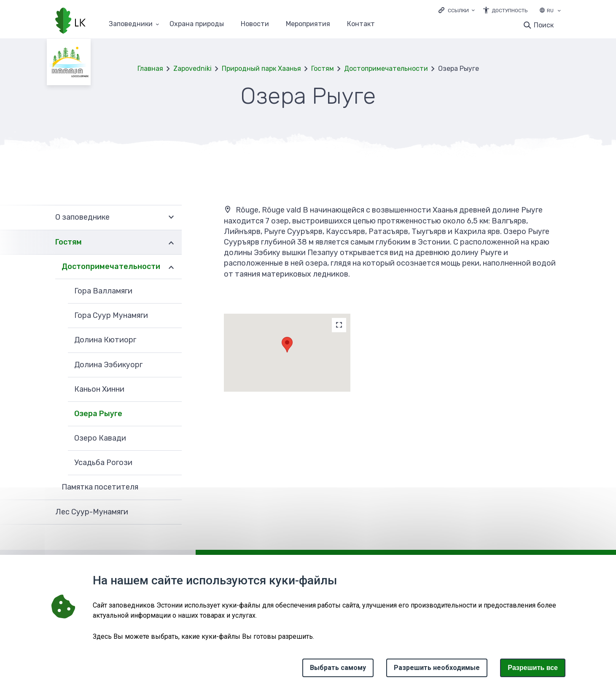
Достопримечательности (386, 69)
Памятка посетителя (100, 487)
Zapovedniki (192, 69)
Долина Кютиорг (105, 340)
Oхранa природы (197, 24)
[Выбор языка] (559, 11)
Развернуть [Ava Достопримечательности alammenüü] (171, 267)
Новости (255, 24)
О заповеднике (82, 217)
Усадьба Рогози (103, 463)
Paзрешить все (533, 668)
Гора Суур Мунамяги (111, 315)
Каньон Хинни (99, 389)
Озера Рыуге (98, 414)
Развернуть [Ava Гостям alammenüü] (171, 242)
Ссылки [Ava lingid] (458, 11)
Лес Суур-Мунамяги (92, 512)
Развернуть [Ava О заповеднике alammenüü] (171, 217)
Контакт (361, 24)
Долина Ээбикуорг (108, 365)
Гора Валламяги (103, 291)
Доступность (510, 11)
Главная (150, 69)
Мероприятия (308, 24)
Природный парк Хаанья (261, 69)
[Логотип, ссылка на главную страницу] (70, 22)
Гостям (323, 69)
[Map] (339, 325)
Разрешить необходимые (437, 668)
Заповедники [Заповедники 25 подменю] (131, 24)
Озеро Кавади (100, 438)
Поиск (544, 25)
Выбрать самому (338, 668)
